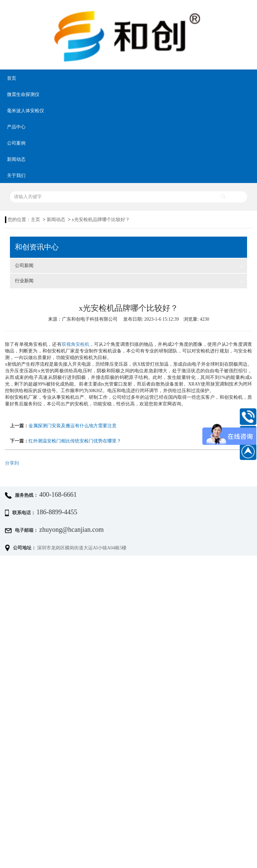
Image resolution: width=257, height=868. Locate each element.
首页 (12, 78)
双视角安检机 (76, 344)
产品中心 (16, 127)
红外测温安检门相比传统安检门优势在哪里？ (75, 441)
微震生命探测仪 (23, 94)
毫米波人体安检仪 (26, 111)
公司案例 (16, 143)
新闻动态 (16, 159)
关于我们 (16, 176)
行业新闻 (129, 282)
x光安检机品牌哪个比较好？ (101, 220)
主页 (35, 220)
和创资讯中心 (37, 247)
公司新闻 (129, 266)
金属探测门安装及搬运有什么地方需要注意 (73, 426)
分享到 (12, 463)
